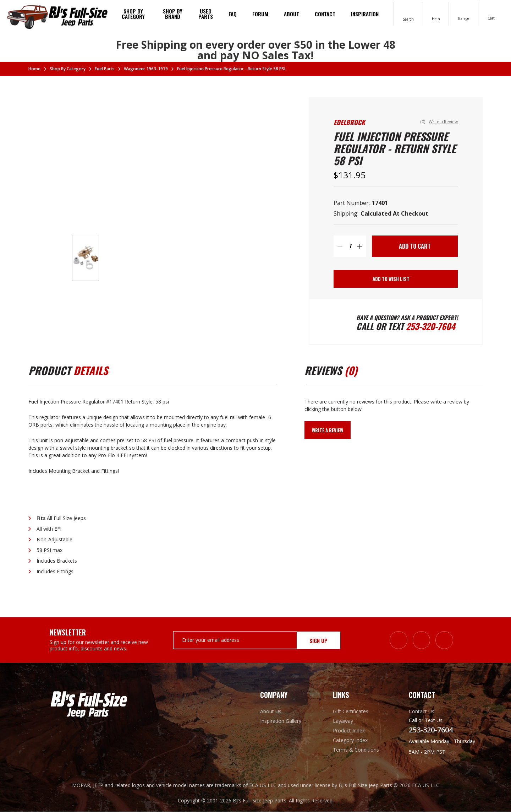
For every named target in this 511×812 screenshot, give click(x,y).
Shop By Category (133, 14)
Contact (325, 14)
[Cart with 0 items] (491, 13)
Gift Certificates (351, 712)
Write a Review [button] (443, 122)
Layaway (343, 721)
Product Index (349, 731)
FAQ (233, 14)
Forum (260, 14)
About (292, 14)
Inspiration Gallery (281, 721)
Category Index (350, 740)
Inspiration (365, 14)
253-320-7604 (431, 326)
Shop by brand (173, 14)
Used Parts (206, 14)
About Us (271, 712)
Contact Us (422, 712)
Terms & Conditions (356, 750)
